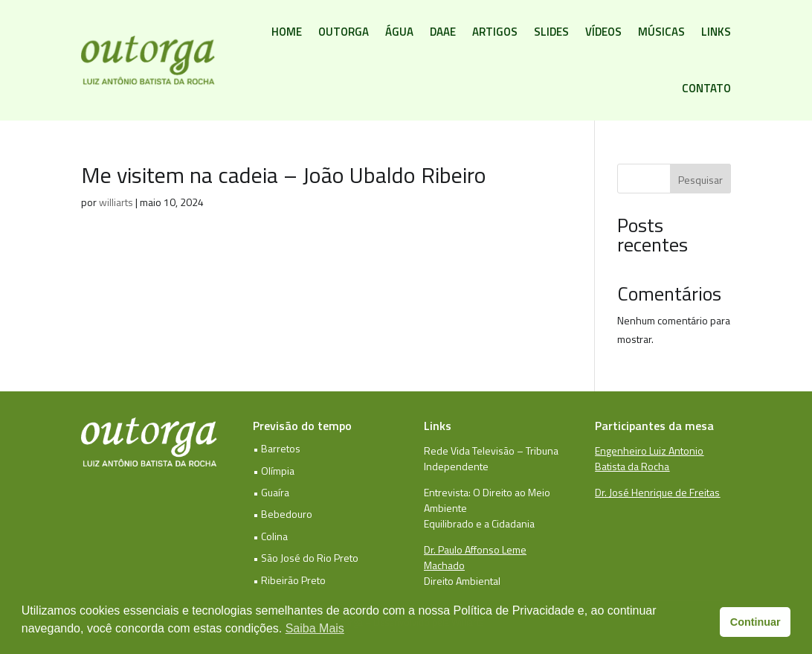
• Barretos (277, 448)
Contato (706, 88)
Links (716, 32)
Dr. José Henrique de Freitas (657, 492)
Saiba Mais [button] (315, 628)
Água (399, 32)
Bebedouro (287, 514)
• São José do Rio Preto (306, 558)
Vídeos (603, 32)
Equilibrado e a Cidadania (479, 523)
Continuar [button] (755, 622)
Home (287, 32)
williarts (116, 202)
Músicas (661, 32)
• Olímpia (274, 471)
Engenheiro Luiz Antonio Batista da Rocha (649, 458)
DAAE (443, 32)
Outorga (344, 32)
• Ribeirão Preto (289, 580)
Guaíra (275, 492)
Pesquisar (700, 180)
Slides (551, 32)
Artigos (495, 32)
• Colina (270, 536)
